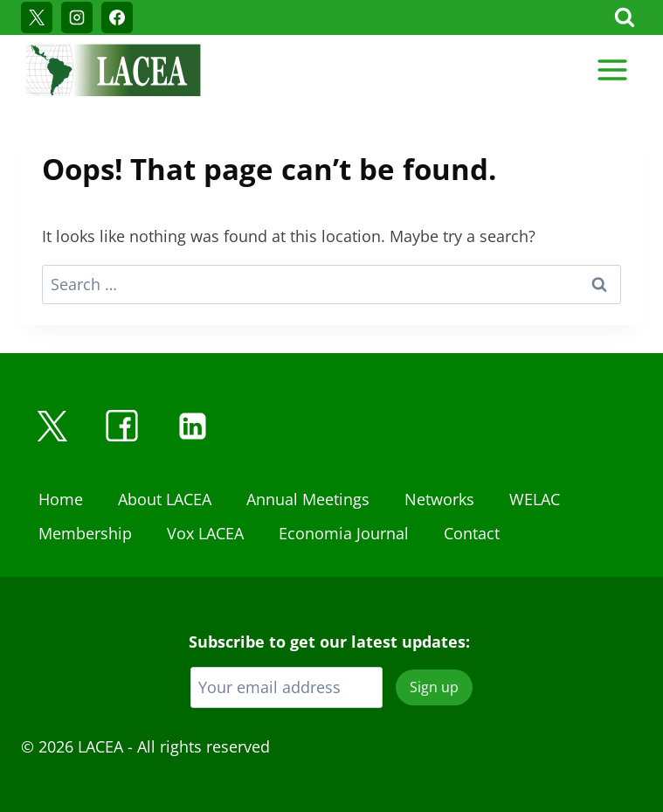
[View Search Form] (625, 17)
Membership (85, 533)
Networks (439, 499)
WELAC (535, 499)
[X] (37, 17)
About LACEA (165, 499)
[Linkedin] (192, 426)
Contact (472, 533)
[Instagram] (77, 17)
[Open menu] (612, 69)
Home (61, 499)
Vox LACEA (205, 533)
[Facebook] (117, 17)
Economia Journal (344, 533)
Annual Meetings (308, 499)
